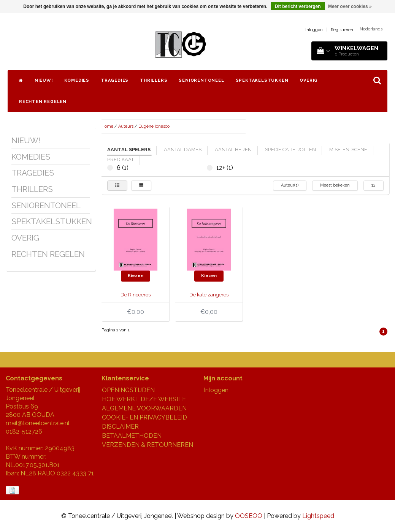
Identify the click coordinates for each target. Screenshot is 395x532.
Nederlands (371, 29)
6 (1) (110, 168)
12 (374, 185)
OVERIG (309, 80)
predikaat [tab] (121, 159)
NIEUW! (44, 80)
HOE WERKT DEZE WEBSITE (144, 399)
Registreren (342, 30)
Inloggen (314, 30)
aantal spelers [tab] (129, 150)
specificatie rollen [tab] (290, 150)
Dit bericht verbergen (298, 6)
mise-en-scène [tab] (348, 150)
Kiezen (136, 276)
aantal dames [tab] (183, 150)
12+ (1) (210, 168)
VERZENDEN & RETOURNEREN (148, 445)
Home (107, 126)
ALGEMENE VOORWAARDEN (144, 408)
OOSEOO (249, 516)
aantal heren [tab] (233, 150)
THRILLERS (154, 80)
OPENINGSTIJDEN (128, 390)
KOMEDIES (77, 80)
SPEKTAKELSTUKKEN (262, 80)
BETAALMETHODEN (132, 436)
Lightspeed (318, 516)
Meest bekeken (335, 185)
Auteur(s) (290, 185)
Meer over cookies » (350, 6)
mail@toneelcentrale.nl (38, 423)
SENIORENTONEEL (201, 80)
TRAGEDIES (115, 80)
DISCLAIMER (120, 427)
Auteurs (126, 126)
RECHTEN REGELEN (43, 102)
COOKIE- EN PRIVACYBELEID (144, 417)
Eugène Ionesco (154, 126)
